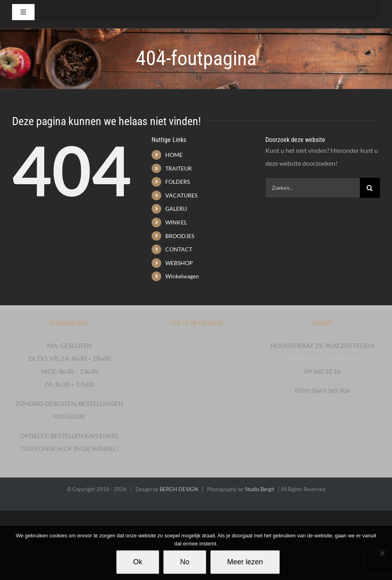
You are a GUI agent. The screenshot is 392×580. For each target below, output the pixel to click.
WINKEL (176, 222)
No (185, 562)
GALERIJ (176, 209)
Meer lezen (245, 562)
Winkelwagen (182, 276)
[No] (382, 553)
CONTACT (179, 249)
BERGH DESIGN (179, 489)
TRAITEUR (179, 168)
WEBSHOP (179, 263)
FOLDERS (178, 182)
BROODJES (180, 236)
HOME (174, 155)
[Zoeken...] (313, 188)
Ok (138, 562)
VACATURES (181, 195)
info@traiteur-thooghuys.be (323, 358)
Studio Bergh (260, 489)
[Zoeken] (370, 188)
